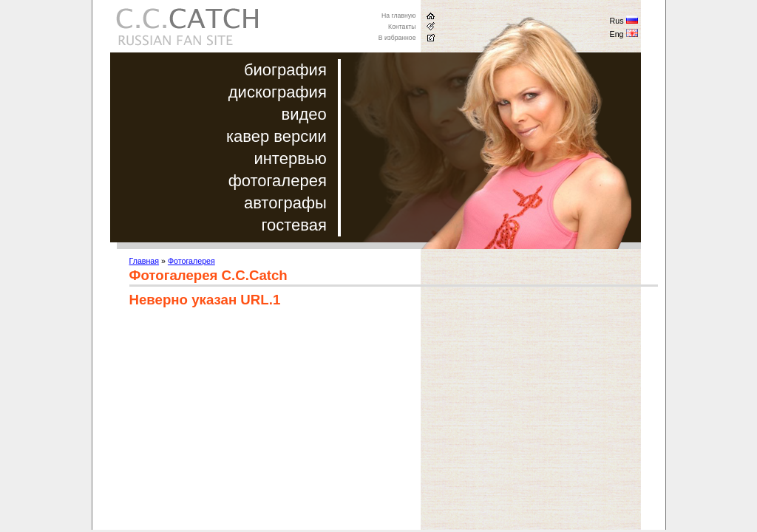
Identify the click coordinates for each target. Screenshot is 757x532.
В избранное (397, 38)
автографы (285, 203)
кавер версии (276, 136)
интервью (290, 158)
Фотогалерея (191, 261)
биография (285, 70)
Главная (145, 261)
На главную (399, 16)
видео (304, 114)
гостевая (293, 225)
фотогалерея (278, 181)
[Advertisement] (254, 426)
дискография (278, 92)
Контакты (402, 27)
